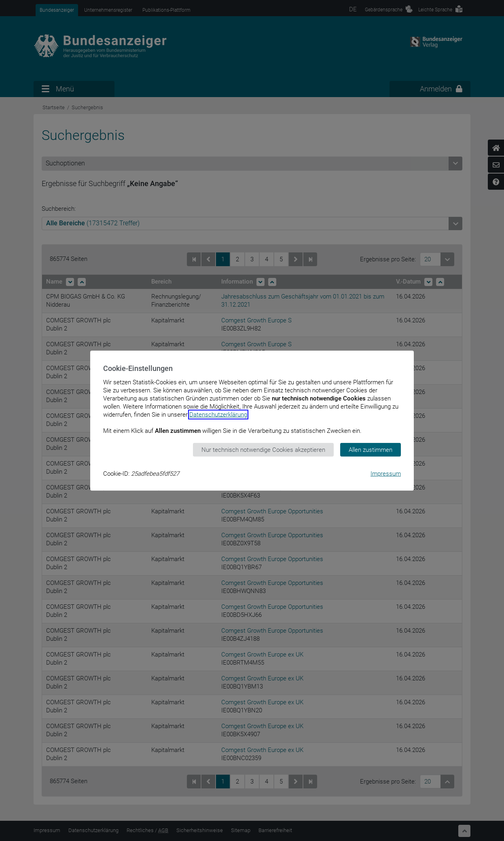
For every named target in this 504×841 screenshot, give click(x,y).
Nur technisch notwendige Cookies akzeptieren (263, 449)
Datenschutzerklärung (218, 414)
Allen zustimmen (371, 449)
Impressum (386, 474)
